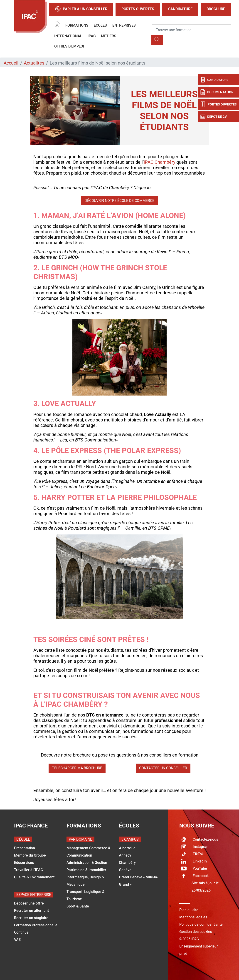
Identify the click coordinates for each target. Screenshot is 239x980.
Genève (125, 870)
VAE (17, 940)
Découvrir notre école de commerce (119, 201)
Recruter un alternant (31, 911)
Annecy (125, 855)
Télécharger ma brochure (77, 768)
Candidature (180, 9)
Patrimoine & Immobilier (86, 870)
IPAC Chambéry (159, 162)
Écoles (100, 25)
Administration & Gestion (87, 863)
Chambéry (127, 863)
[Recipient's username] (191, 30)
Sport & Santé (78, 906)
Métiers (109, 36)
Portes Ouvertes (138, 9)
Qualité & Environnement (34, 877)
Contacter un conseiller (163, 768)
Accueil (11, 63)
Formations (77, 25)
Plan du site (189, 910)
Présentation (25, 848)
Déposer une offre (29, 903)
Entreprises (124, 25)
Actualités (34, 63)
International (68, 36)
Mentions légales (193, 917)
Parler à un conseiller (81, 9)
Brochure (216, 9)
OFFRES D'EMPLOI (69, 46)
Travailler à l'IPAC (28, 870)
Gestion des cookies (196, 932)
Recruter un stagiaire (31, 918)
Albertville (127, 848)
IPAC (92, 36)
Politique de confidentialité (201, 924)
